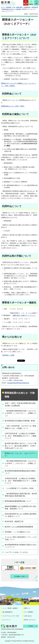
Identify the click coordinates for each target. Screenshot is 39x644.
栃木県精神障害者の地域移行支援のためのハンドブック (21, 546)
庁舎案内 (31, 626)
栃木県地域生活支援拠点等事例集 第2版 (20, 421)
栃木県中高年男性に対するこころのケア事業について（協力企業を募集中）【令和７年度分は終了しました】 (21, 446)
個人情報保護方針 (8, 612)
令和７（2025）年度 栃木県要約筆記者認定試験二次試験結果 (20, 404)
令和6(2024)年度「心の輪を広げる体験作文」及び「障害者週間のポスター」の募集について (21, 481)
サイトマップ (6, 620)
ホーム (3, 7)
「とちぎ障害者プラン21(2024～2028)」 (20, 488)
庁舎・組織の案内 (18, 7)
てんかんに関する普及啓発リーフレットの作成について (21, 538)
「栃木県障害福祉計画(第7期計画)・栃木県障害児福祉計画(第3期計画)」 (21, 495)
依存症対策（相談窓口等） (15, 521)
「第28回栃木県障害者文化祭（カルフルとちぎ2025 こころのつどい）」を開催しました (21, 413)
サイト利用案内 (29, 612)
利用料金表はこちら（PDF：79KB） (13, 106)
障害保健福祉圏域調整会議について (18, 501)
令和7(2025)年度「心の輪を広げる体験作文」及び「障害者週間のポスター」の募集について (21, 436)
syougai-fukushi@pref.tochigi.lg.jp (18, 383)
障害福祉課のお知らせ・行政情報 (11, 9)
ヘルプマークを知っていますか (16, 552)
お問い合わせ (28, 616)
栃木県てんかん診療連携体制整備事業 (19, 527)
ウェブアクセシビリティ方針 (11, 616)
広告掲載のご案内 (19, 576)
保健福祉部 (27, 7)
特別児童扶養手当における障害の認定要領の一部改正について (21, 515)
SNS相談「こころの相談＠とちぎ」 (18, 532)
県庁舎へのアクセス (30, 620)
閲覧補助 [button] (31, 4)
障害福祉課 (35, 7)
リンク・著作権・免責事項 (10, 608)
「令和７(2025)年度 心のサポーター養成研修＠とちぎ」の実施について (20, 427)
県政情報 (9, 7)
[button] (26, 3)
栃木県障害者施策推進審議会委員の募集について (21, 472)
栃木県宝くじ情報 (8, 355)
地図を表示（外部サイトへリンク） (24, 315)
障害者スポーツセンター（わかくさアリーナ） (21, 454)
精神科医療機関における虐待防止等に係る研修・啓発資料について (21, 508)
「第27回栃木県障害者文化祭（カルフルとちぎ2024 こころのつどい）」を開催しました (21, 463)
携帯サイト (27, 608)
